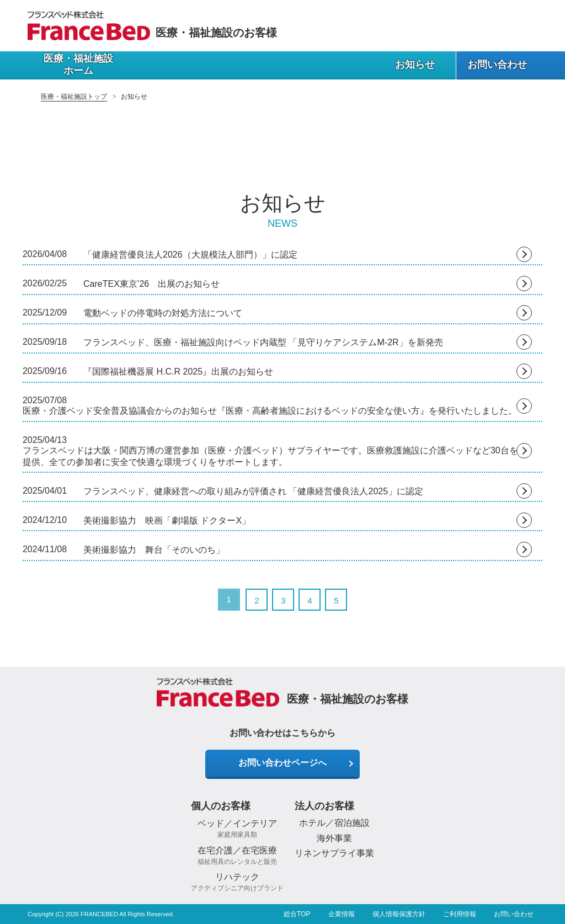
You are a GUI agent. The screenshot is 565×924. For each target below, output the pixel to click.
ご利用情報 (460, 914)
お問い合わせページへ (282, 763)
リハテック (237, 882)
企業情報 (342, 914)
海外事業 (334, 838)
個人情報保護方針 (399, 914)
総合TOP (297, 914)
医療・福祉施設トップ (74, 97)
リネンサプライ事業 (334, 853)
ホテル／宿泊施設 (334, 823)
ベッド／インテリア (237, 829)
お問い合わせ (514, 914)
